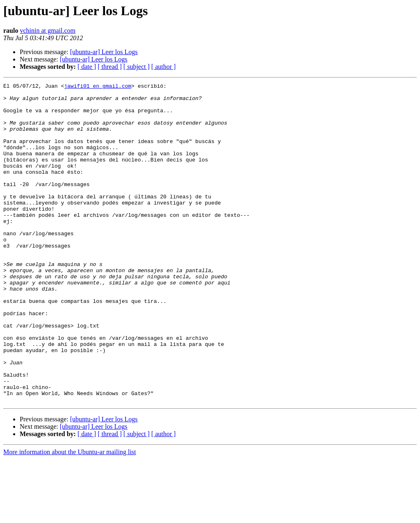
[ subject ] (137, 67)
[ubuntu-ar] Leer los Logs (104, 52)
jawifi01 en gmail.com (98, 87)
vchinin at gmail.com (48, 31)
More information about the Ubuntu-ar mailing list (70, 516)
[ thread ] (110, 67)
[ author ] (164, 67)
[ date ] (87, 67)
